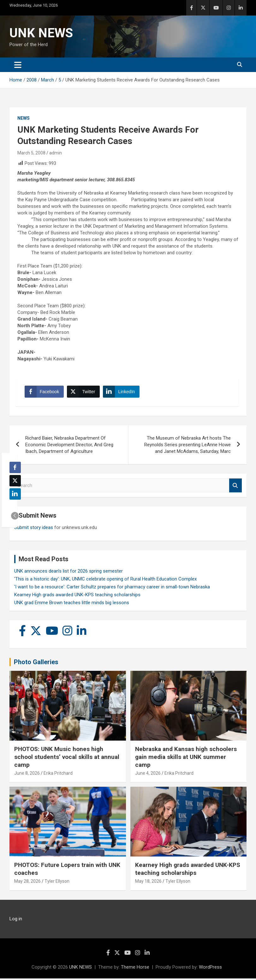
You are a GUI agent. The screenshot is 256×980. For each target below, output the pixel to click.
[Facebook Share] (45, 392)
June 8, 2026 (27, 775)
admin (56, 153)
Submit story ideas (34, 529)
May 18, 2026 (148, 883)
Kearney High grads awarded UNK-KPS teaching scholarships (77, 596)
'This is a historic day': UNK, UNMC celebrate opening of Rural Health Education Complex (105, 580)
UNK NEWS (41, 33)
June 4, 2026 (148, 775)
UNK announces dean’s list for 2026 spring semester (68, 573)
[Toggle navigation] (18, 65)
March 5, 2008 (31, 153)
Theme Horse (135, 969)
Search (235, 487)
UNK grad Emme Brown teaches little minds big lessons (72, 604)
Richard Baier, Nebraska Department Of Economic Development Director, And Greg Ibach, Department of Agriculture (69, 446)
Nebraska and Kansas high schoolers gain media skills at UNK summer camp (186, 758)
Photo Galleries (36, 664)
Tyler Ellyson (57, 883)
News (24, 118)
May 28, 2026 (27, 883)
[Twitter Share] (84, 392)
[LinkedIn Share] (122, 392)
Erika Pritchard (58, 775)
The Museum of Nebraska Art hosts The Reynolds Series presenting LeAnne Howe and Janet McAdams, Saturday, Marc (188, 446)
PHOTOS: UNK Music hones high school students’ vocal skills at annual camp (67, 758)
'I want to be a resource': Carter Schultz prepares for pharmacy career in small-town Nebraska (112, 588)
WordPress (210, 969)
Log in (16, 920)
